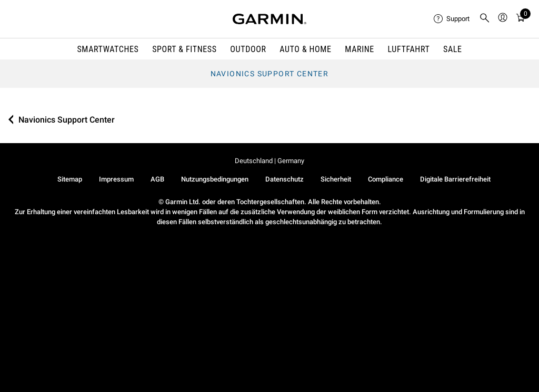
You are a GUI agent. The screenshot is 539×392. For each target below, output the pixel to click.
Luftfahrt (409, 49)
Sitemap (70, 179)
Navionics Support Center (270, 74)
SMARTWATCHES (108, 49)
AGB (157, 179)
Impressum (116, 179)
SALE (453, 49)
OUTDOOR (248, 49)
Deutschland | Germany (269, 161)
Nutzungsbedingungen (215, 179)
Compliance (386, 179)
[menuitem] (452, 19)
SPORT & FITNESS (184, 49)
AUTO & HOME (305, 49)
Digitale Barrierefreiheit (455, 179)
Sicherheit (336, 179)
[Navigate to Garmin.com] (269, 19)
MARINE (360, 49)
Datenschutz (285, 179)
